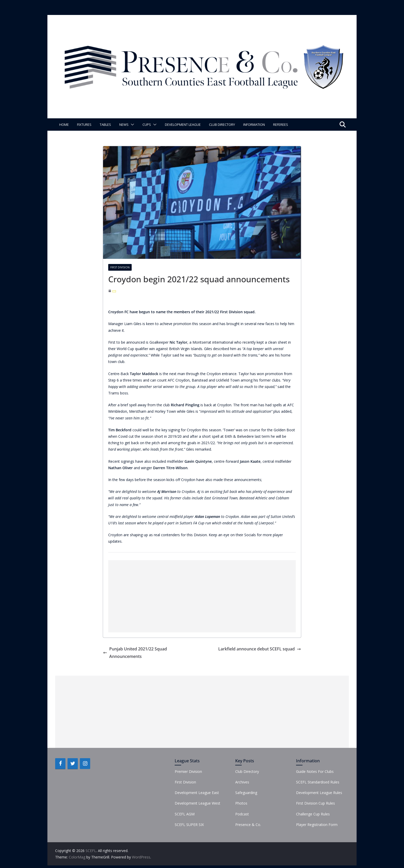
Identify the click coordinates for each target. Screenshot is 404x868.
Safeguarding (246, 793)
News (124, 125)
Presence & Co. (248, 825)
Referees (281, 125)
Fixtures (84, 125)
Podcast (242, 814)
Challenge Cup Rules (313, 814)
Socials (250, 535)
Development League (183, 125)
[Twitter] (73, 764)
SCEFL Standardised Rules (318, 782)
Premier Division (188, 771)
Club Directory (222, 125)
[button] (131, 125)
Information (254, 125)
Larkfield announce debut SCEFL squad (260, 649)
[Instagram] (85, 764)
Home (64, 125)
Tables (105, 125)
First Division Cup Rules (315, 803)
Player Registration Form (317, 825)
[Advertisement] (202, 596)
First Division (120, 267)
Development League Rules (319, 793)
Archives (242, 782)
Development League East (197, 793)
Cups (147, 125)
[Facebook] (60, 764)
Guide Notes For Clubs (315, 771)
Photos (241, 803)
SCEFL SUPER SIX (189, 825)
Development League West (197, 803)
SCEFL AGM (185, 814)
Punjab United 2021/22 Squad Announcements (135, 653)
